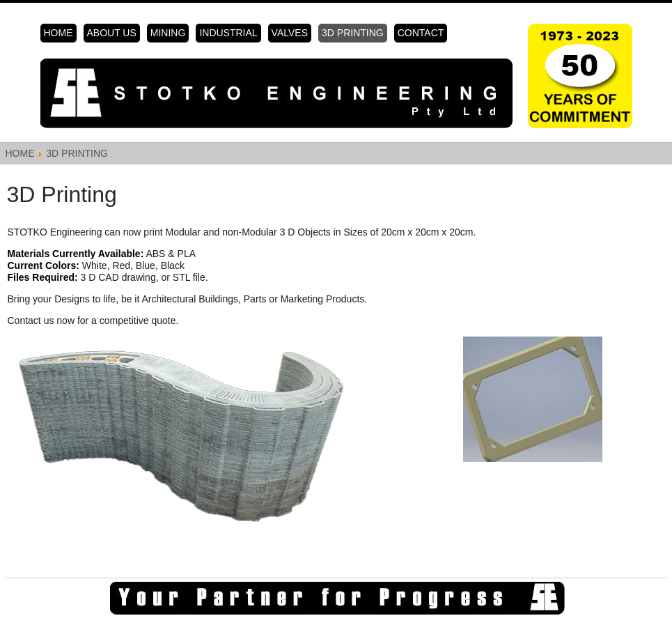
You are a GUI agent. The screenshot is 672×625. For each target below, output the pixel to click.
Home (20, 153)
